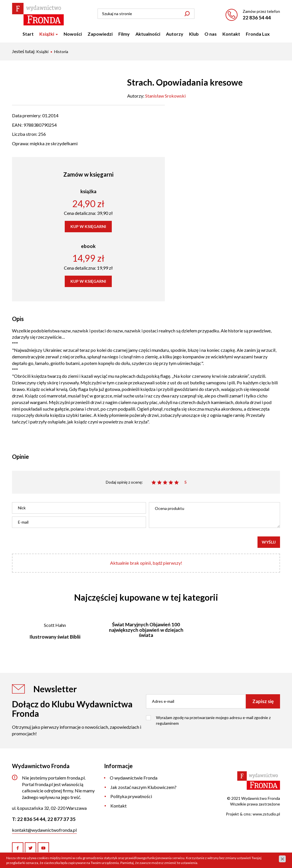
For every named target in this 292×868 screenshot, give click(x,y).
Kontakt (231, 34)
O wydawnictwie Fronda (134, 778)
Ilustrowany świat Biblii (55, 637)
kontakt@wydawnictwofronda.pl (44, 830)
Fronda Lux (258, 34)
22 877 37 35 (61, 819)
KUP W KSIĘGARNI (88, 226)
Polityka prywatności (131, 796)
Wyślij (269, 542)
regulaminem (167, 723)
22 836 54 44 (257, 18)
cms (247, 814)
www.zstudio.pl (266, 814)
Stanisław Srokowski (165, 96)
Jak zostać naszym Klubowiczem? (143, 787)
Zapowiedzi (100, 34)
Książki (49, 34)
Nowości (73, 34)
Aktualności (148, 34)
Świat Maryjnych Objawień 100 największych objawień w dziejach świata (146, 630)
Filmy (124, 34)
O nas (211, 34)
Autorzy (175, 34)
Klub (194, 34)
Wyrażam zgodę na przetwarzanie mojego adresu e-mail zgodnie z (213, 720)
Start (28, 34)
